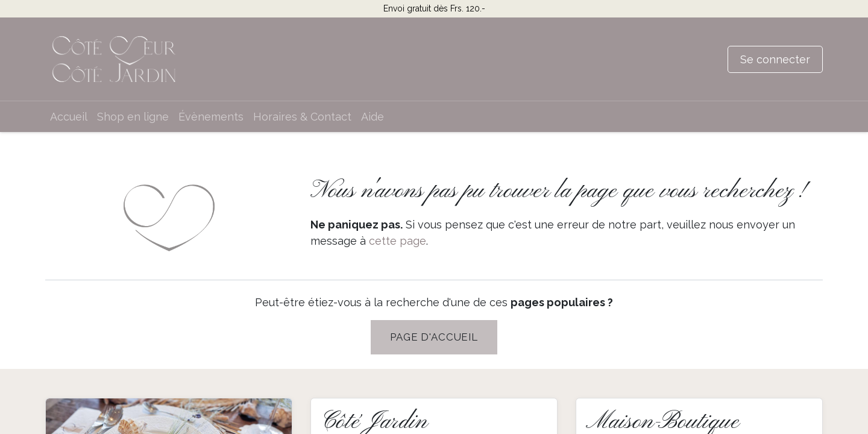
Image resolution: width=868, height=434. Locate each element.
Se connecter (775, 59)
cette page (398, 241)
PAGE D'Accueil (434, 337)
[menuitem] (69, 117)
